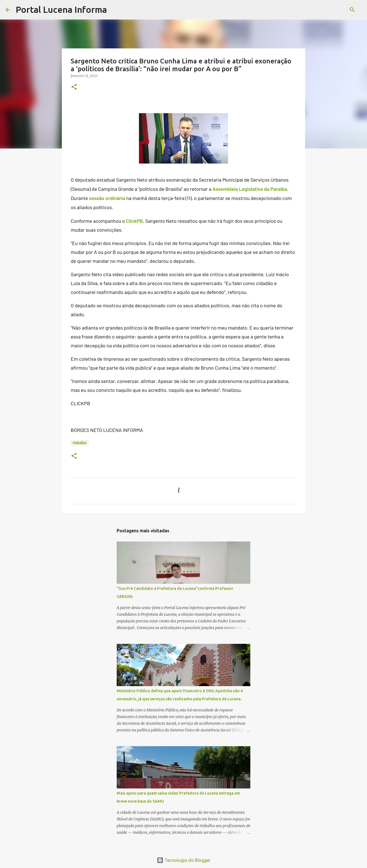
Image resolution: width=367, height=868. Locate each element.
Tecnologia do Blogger (184, 860)
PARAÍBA (80, 443)
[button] (74, 87)
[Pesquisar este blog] (333, 10)
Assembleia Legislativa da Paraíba (250, 189)
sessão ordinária (107, 198)
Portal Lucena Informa (61, 9)
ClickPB (134, 221)
